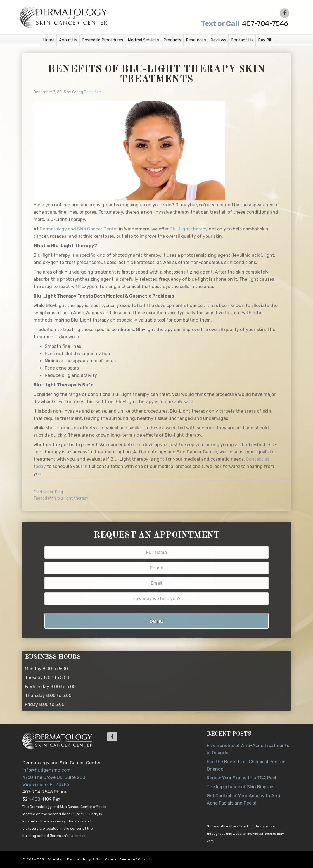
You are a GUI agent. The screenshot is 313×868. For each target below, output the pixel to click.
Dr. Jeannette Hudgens (90, 17)
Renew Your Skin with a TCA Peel (241, 778)
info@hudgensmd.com (46, 770)
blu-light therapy (73, 498)
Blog (59, 492)
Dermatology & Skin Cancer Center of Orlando (110, 859)
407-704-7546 (244, 24)
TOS (41, 859)
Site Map (56, 859)
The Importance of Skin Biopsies (241, 787)
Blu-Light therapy (189, 229)
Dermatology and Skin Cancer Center (79, 229)
